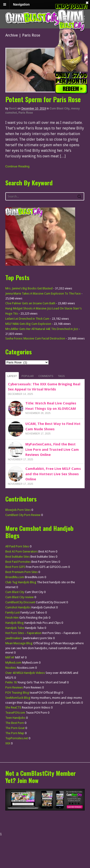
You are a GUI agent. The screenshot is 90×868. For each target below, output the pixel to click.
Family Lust (13, 612)
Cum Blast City (60, 108)
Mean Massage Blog (19, 643)
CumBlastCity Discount (20, 602)
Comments (46, 376)
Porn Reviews (14, 687)
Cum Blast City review (20, 597)
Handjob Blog (15, 623)
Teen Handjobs (15, 718)
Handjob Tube (15, 628)
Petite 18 (11, 682)
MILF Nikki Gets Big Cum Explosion (28, 324)
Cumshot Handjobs (18, 607)
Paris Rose (26, 113)
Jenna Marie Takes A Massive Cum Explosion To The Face (43, 293)
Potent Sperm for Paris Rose (43, 99)
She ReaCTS (13, 707)
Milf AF (10, 657)
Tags (61, 376)
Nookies (11, 668)
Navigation (21, 4)
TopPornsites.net (17, 738)
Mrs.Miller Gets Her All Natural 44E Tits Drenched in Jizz (42, 329)
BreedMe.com (15, 577)
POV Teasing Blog (17, 693)
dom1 (13, 108)
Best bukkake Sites (18, 557)
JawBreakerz (14, 638)
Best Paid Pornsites (18, 562)
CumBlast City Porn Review (23, 515)
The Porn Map (15, 733)
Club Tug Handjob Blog (21, 582)
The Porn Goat (15, 728)
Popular (28, 376)
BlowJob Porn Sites (18, 510)
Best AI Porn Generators (22, 551)
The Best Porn (15, 723)
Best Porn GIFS (15, 567)
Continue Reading (17, 166)
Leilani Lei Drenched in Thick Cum (27, 319)
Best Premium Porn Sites (22, 572)
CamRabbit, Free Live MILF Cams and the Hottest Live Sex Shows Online (53, 474)
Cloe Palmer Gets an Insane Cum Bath (30, 303)
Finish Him (12, 618)
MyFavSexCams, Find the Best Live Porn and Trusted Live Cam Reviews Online (52, 449)
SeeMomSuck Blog (18, 698)
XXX (8, 743)
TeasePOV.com (15, 713)
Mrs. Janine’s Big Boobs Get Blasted (29, 288)
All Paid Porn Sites (17, 546)
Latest (12, 376)
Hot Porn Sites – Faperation (23, 633)
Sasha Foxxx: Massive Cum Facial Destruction (35, 338)
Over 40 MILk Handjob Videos (25, 673)
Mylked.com (13, 663)
